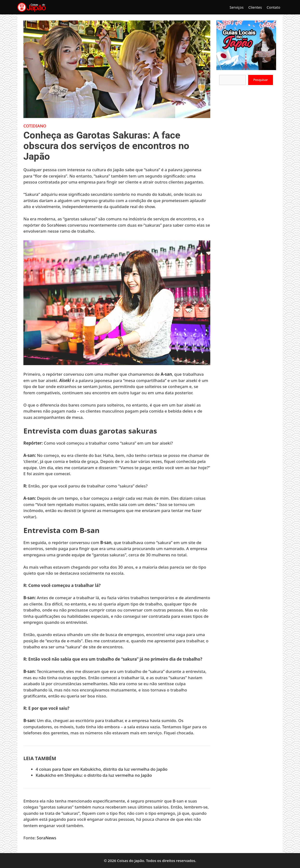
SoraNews (46, 838)
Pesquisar (261, 80)
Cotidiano (35, 126)
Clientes (255, 7)
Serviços (237, 7)
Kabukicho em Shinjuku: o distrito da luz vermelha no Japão (94, 775)
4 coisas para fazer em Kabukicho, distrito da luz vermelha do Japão (102, 769)
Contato (273, 7)
